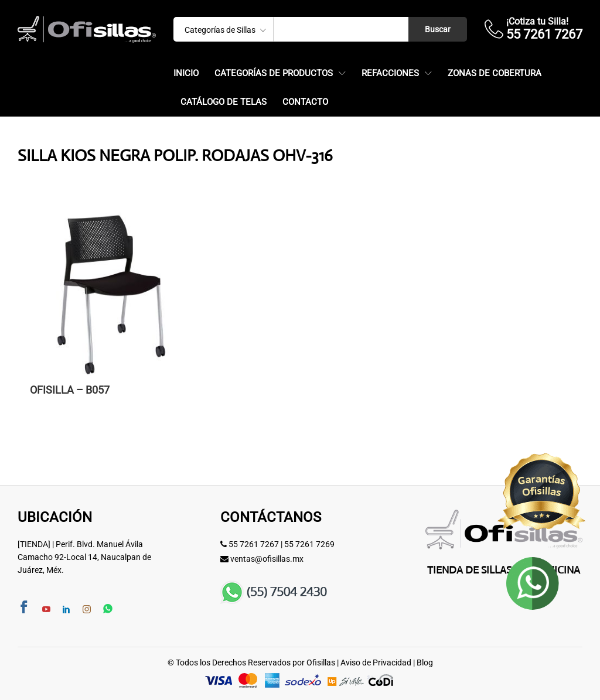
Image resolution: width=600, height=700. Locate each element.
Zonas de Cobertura (495, 74)
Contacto (305, 102)
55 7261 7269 (309, 544)
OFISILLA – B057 (70, 390)
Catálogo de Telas (224, 102)
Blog (425, 663)
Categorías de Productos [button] (274, 74)
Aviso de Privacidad (376, 663)
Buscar (438, 29)
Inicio (186, 74)
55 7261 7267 (254, 544)
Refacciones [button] (390, 74)
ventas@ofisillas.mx (267, 559)
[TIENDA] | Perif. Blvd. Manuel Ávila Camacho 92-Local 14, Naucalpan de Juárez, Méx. (84, 557)
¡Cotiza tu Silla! (537, 21)
